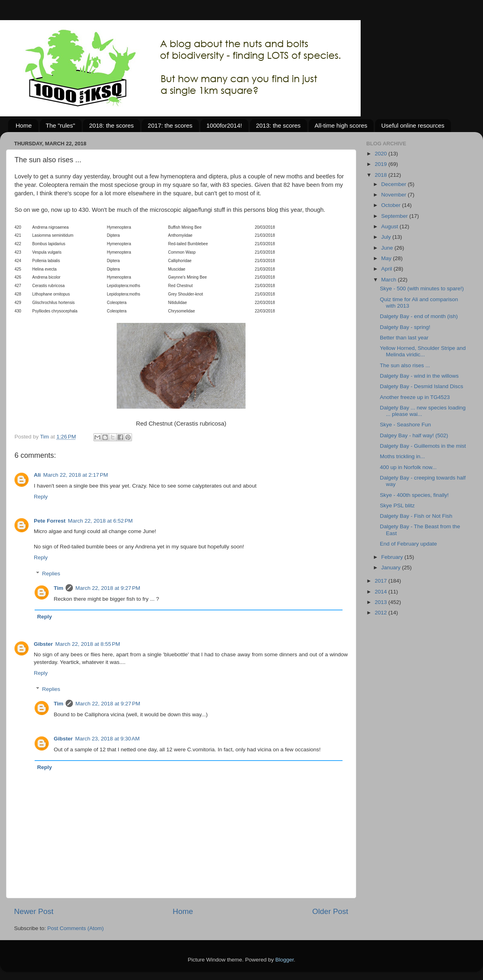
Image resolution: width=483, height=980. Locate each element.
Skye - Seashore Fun (406, 425)
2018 (382, 175)
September (395, 216)
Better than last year (404, 338)
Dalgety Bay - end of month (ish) (419, 316)
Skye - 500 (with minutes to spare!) (422, 288)
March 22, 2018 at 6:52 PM (100, 521)
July (387, 237)
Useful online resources (413, 125)
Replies (51, 574)
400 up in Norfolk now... (408, 467)
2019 (382, 164)
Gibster (43, 644)
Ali (37, 475)
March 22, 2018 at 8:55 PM (88, 644)
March (389, 280)
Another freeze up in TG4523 (415, 397)
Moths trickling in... (402, 456)
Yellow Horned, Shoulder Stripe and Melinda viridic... (423, 351)
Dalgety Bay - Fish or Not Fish (416, 516)
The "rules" (61, 125)
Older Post (330, 911)
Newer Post (34, 911)
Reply (41, 497)
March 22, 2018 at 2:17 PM (75, 475)
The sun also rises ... (405, 365)
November (394, 195)
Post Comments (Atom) (76, 928)
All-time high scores (341, 125)
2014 (382, 592)
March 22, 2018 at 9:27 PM (108, 588)
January (392, 568)
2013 (382, 602)
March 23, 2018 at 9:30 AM (107, 739)
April (387, 269)
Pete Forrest (50, 521)
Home (24, 125)
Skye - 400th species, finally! (414, 495)
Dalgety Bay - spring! (405, 327)
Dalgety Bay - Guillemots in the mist (423, 446)
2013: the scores (278, 125)
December (394, 184)
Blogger (285, 960)
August (390, 226)
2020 (382, 154)
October (392, 205)
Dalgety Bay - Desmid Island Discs (422, 386)
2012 (382, 613)
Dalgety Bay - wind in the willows (419, 376)
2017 (382, 581)
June (388, 248)
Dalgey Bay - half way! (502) (414, 435)
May (387, 258)
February (393, 557)
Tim (59, 588)
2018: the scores (111, 125)
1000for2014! (224, 125)
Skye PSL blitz (397, 506)
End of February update (409, 544)
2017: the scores (170, 125)
